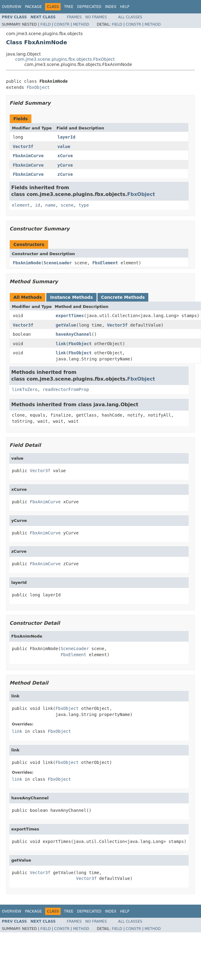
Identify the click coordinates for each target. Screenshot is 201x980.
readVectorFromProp (66, 389)
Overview (12, 7)
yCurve (65, 165)
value (64, 146)
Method (81, 24)
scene (67, 205)
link (61, 344)
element (21, 205)
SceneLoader (58, 263)
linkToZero (25, 389)
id (38, 205)
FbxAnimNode (27, 263)
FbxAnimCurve (28, 156)
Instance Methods (71, 297)
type (84, 205)
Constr (62, 24)
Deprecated (89, 7)
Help (125, 7)
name (51, 205)
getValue (66, 325)
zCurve (65, 174)
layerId (67, 137)
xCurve (65, 156)
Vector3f (23, 146)
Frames (74, 17)
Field (45, 24)
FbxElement (105, 263)
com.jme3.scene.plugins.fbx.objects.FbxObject (65, 59)
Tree (69, 7)
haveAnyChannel (74, 334)
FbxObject (38, 87)
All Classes (130, 17)
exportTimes (70, 316)
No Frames (96, 17)
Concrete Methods (123, 297)
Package (33, 7)
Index (111, 7)
